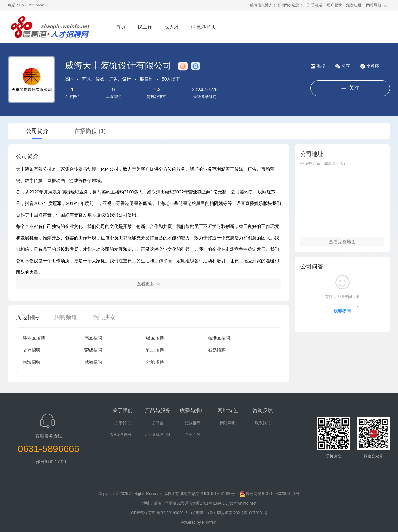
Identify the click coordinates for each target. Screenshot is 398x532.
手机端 (317, 5)
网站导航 (374, 5)
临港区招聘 (219, 338)
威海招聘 (93, 362)
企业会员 (193, 434)
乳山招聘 (155, 350)
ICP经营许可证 (123, 434)
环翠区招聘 (34, 338)
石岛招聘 (217, 350)
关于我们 (123, 423)
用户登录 (334, 5)
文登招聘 (32, 350)
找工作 (145, 27)
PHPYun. (210, 522)
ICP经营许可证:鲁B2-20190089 (157, 513)
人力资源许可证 (158, 434)
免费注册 (354, 5)
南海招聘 (32, 362)
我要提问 (342, 311)
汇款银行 (193, 423)
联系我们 (263, 423)
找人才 (172, 27)
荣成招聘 (93, 350)
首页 (121, 27)
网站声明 (228, 423)
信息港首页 (203, 27)
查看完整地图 (342, 242)
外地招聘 (155, 362)
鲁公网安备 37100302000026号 (270, 494)
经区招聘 (155, 338)
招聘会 (158, 423)
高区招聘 (93, 338)
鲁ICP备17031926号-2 (219, 494)
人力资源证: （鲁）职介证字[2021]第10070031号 (226, 513)
